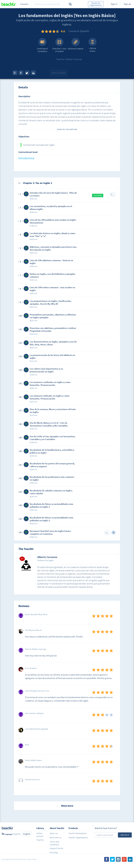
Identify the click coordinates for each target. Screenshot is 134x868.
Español (17, 834)
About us (54, 833)
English (27, 834)
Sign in (114, 4)
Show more (67, 806)
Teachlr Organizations (78, 838)
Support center (57, 848)
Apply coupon (59, 73)
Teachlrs (40, 840)
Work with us (56, 838)
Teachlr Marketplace (77, 833)
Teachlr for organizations (96, 4)
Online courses (40, 835)
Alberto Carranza (47, 557)
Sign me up (125, 835)
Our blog (54, 852)
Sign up (127, 4)
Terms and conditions (54, 843)
